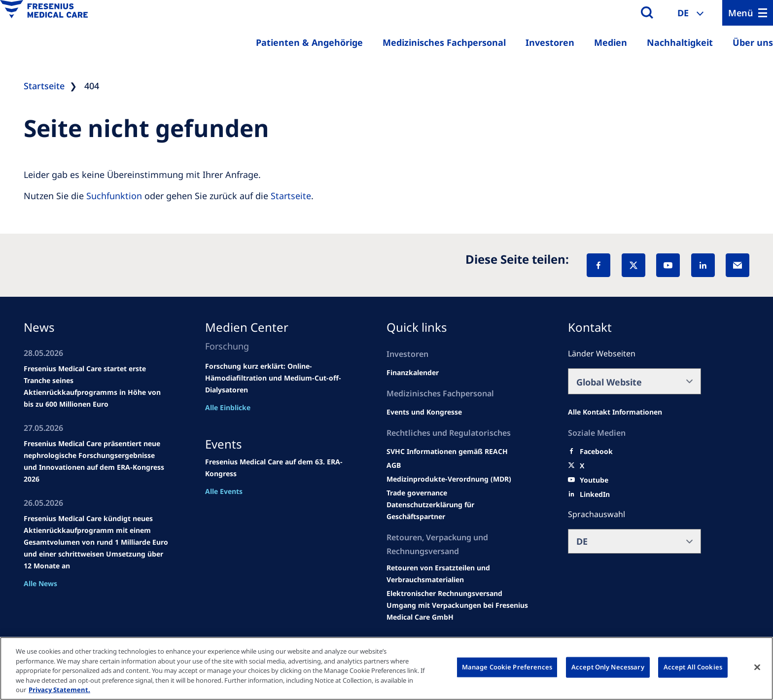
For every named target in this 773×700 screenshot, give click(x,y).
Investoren (550, 42)
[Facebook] (598, 265)
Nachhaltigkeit (680, 42)
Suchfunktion (114, 196)
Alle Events (224, 491)
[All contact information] (615, 412)
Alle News (40, 583)
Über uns (753, 42)
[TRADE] (459, 511)
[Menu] (748, 13)
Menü (741, 13)
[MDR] (449, 479)
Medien (611, 42)
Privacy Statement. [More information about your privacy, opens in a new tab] (59, 690)
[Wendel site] (424, 412)
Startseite (291, 196)
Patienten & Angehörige (309, 42)
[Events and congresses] (447, 452)
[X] (633, 265)
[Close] (757, 667)
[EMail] (738, 265)
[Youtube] (594, 480)
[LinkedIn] (703, 265)
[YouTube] (668, 265)
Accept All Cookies (693, 667)
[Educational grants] (394, 465)
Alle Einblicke (228, 407)
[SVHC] (417, 493)
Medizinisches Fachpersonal (444, 42)
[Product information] (459, 574)
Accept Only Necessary (608, 667)
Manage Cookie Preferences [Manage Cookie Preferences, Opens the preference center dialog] (507, 667)
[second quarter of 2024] (413, 373)
